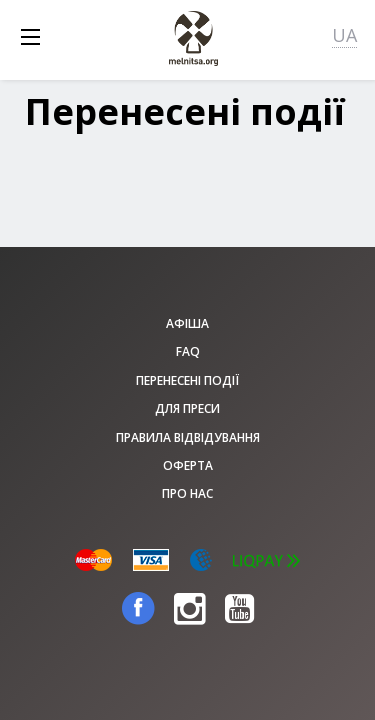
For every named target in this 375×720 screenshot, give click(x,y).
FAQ (188, 351)
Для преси (187, 408)
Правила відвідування (188, 437)
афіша (187, 323)
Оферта (188, 465)
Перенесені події (187, 380)
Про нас (187, 493)
